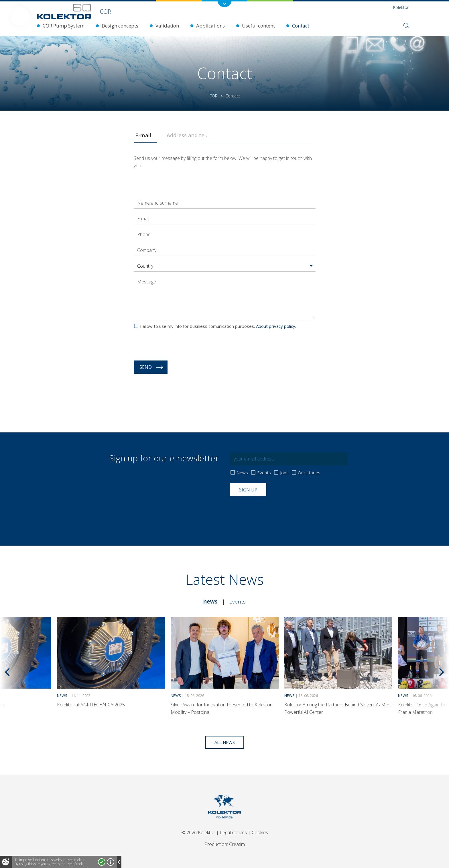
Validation (167, 26)
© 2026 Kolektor (198, 832)
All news (225, 742)
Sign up (248, 490)
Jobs (284, 473)
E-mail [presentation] (145, 135)
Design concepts (120, 26)
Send (146, 367)
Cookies (260, 832)
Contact (301, 26)
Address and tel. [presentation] (188, 135)
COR (213, 96)
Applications (210, 26)
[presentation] (177, 345)
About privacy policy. (276, 326)
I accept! (102, 862)
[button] (225, 266)
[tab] (145, 135)
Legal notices (233, 832)
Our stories (309, 473)
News (242, 473)
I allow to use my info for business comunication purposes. (218, 326)
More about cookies (111, 862)
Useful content (258, 26)
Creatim (237, 844)
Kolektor (401, 7)
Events (264, 473)
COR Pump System (64, 26)
